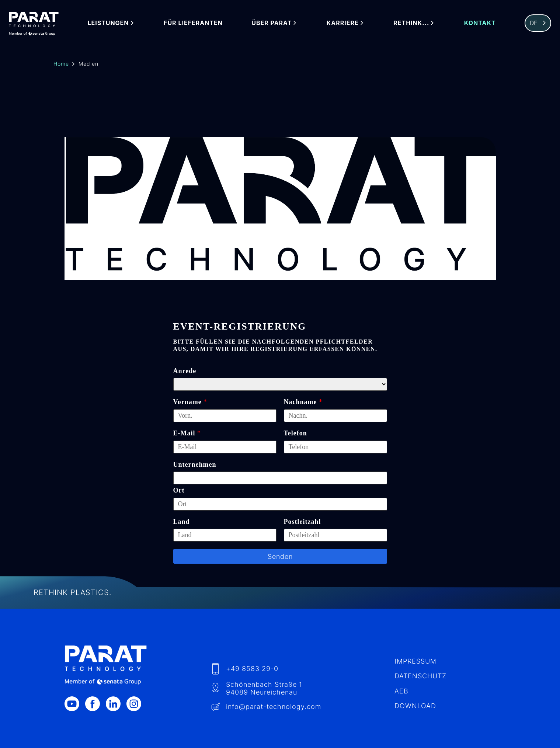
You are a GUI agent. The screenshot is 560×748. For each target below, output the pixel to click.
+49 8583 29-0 (252, 669)
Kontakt (480, 23)
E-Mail (184, 433)
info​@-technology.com (274, 707)
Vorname (187, 402)
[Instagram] (137, 704)
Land (182, 522)
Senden (280, 556)
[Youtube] (75, 704)
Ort (179, 490)
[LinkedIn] (116, 704)
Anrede (185, 371)
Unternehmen (195, 465)
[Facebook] (95, 704)
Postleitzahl (302, 522)
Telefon (295, 433)
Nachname (300, 402)
